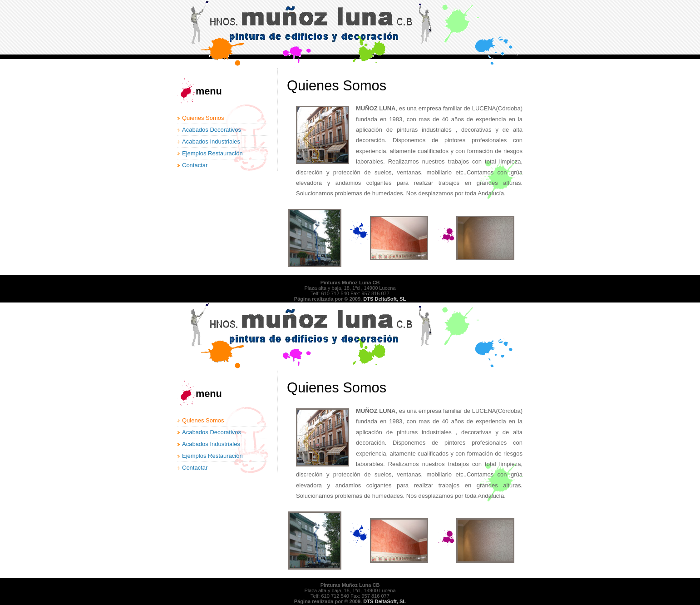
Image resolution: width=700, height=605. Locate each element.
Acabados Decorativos (212, 130)
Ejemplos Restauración (212, 153)
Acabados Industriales (211, 141)
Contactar (195, 165)
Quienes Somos (203, 118)
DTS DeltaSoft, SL (385, 299)
